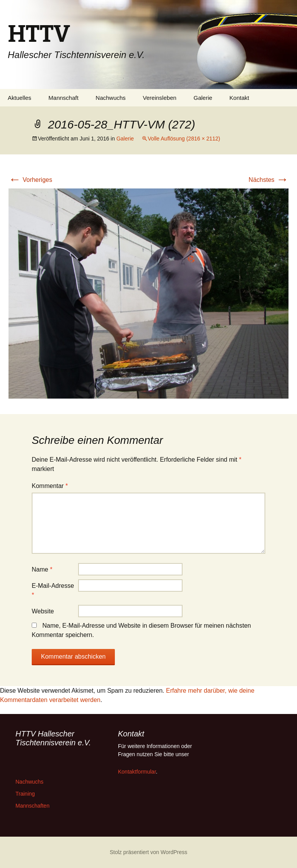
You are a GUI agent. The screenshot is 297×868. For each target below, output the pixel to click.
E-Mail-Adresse (53, 590)
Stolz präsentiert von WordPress (149, 852)
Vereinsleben (160, 98)
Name (42, 569)
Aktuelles (20, 98)
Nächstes (269, 180)
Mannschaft (63, 98)
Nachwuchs (111, 98)
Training (25, 794)
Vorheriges (30, 180)
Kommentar (50, 486)
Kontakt (239, 98)
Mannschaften (32, 806)
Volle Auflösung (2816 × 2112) (184, 139)
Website (43, 611)
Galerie (203, 98)
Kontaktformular (137, 772)
